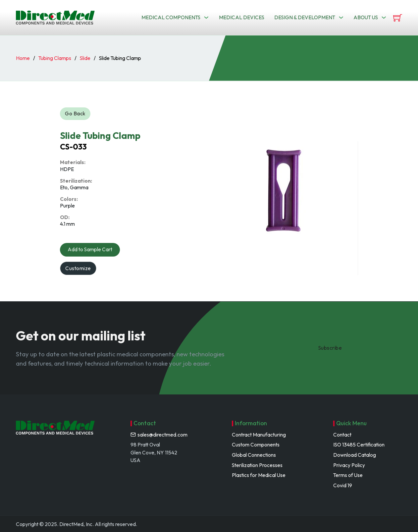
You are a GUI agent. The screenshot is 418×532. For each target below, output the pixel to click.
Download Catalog (355, 455)
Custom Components (256, 445)
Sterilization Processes (257, 465)
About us (366, 17)
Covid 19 (343, 485)
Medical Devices (242, 17)
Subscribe (330, 348)
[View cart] (398, 18)
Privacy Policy (349, 465)
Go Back (75, 114)
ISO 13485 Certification (359, 445)
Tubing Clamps (55, 58)
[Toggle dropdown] (206, 17)
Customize (78, 268)
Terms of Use (348, 475)
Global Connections (254, 455)
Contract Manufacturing (259, 435)
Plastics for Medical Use (259, 475)
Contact (342, 435)
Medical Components (171, 17)
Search (264, 41)
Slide (85, 58)
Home (23, 58)
